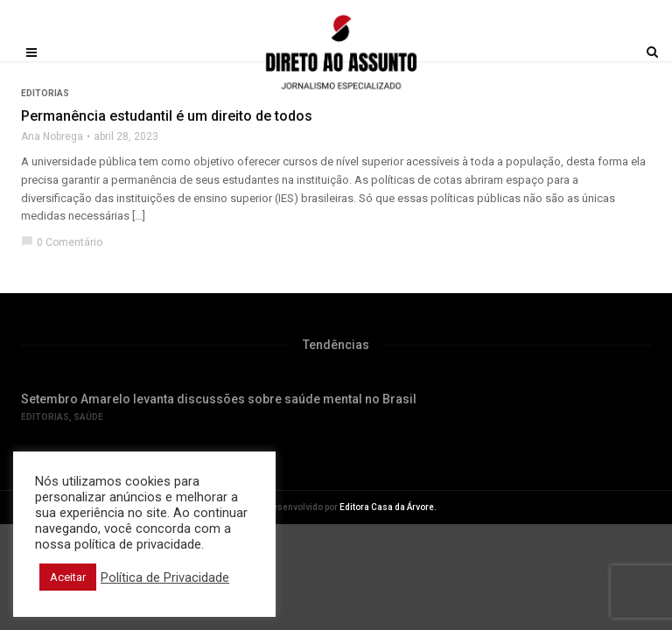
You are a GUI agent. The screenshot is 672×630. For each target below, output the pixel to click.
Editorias (45, 417)
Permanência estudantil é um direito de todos (167, 116)
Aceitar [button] (68, 577)
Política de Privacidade (165, 577)
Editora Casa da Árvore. (388, 507)
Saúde (88, 417)
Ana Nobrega (52, 136)
